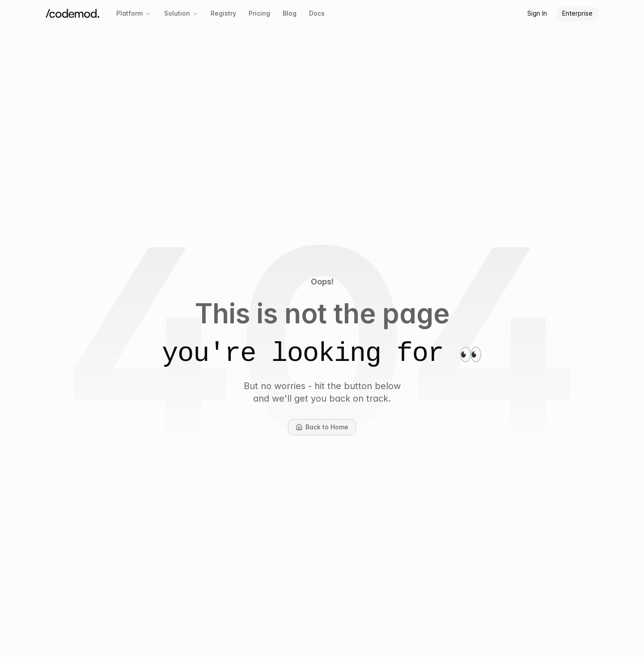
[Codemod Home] (72, 14)
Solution (181, 13)
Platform (133, 13)
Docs (317, 13)
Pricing (259, 13)
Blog (290, 13)
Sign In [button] (537, 13)
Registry (223, 13)
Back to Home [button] (326, 429)
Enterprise (577, 13)
